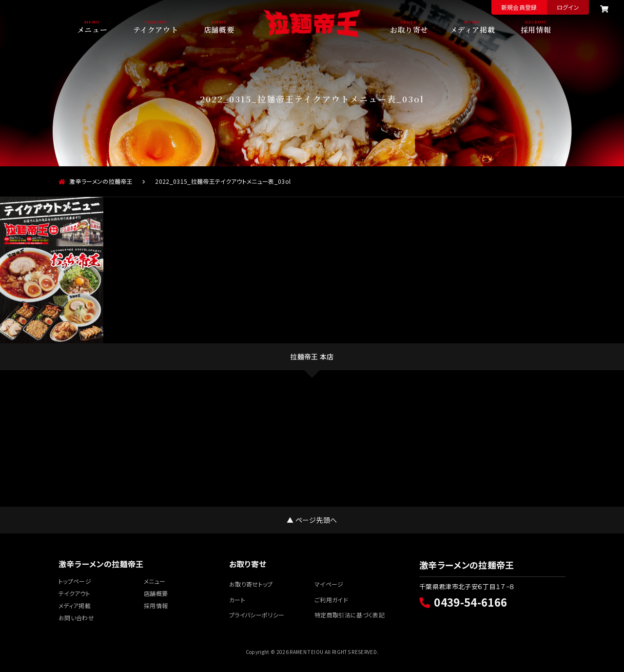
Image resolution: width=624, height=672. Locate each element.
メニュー (92, 29)
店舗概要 (219, 29)
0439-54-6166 (463, 602)
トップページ (75, 581)
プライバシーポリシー (257, 615)
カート (237, 600)
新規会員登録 (519, 7)
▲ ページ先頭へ (312, 520)
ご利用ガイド (331, 600)
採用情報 (536, 29)
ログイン (568, 7)
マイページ (329, 584)
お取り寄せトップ (251, 584)
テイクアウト (156, 29)
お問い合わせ (76, 618)
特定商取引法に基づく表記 (350, 615)
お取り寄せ (409, 29)
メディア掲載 (473, 29)
